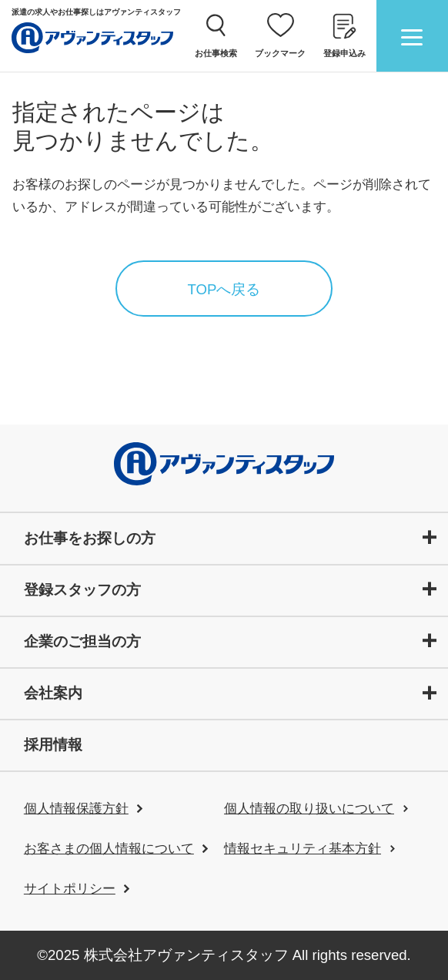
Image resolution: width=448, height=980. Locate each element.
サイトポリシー (70, 889)
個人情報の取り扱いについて (309, 809)
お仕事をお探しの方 (90, 538)
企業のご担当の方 (82, 641)
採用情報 (53, 745)
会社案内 (53, 693)
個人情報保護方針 (76, 809)
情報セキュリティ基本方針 (303, 849)
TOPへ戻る (224, 289)
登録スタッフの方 (82, 590)
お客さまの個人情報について (109, 849)
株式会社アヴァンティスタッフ (186, 955)
